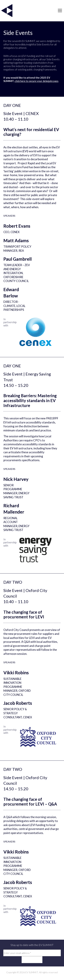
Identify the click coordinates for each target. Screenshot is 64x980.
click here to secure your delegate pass (37, 81)
